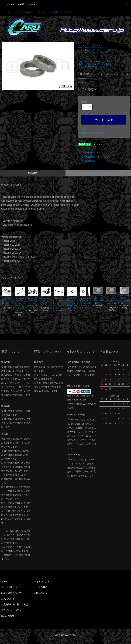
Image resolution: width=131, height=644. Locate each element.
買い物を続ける (86, 161)
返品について (87, 129)
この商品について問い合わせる (93, 157)
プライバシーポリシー (12, 610)
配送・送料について (11, 593)
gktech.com (97, 45)
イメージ (98, 173)
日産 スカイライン (99, 50)
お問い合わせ (41, 593)
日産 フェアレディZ (99, 52)
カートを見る (41, 587)
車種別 (53, 12)
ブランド (40, 12)
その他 (87, 43)
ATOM (11, 616)
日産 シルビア (97, 48)
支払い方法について (11, 587)
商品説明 (33, 173)
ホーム (6, 12)
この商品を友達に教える (90, 152)
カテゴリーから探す (22, 12)
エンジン (65, 12)
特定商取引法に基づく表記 (92, 133)
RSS (4, 616)
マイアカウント (42, 582)
